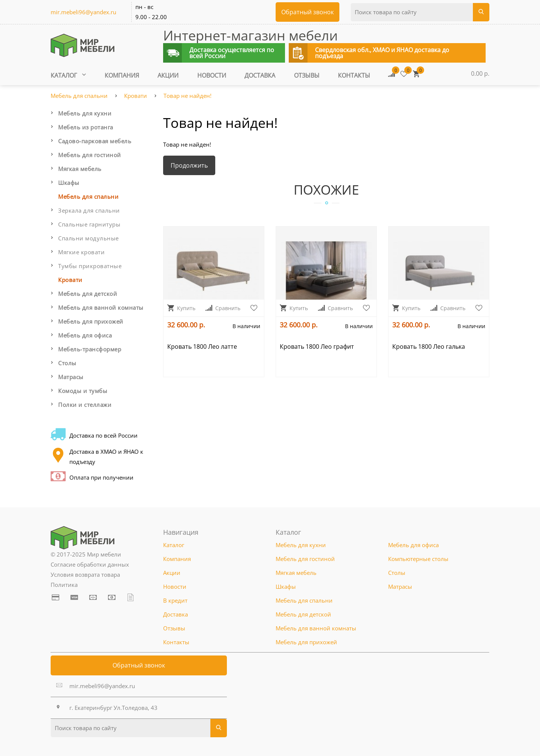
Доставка (260, 75)
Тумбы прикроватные (90, 266)
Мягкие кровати (81, 252)
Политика (64, 585)
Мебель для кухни (85, 113)
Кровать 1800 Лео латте (202, 346)
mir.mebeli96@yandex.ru (83, 12)
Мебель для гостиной (90, 155)
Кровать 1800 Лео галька (429, 346)
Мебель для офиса (85, 335)
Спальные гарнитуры (89, 224)
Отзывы (307, 75)
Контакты (354, 75)
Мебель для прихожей (91, 321)
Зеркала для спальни (89, 210)
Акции (168, 75)
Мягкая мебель (80, 169)
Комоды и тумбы (83, 391)
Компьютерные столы (418, 559)
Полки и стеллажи (85, 405)
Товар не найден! (187, 96)
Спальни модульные (88, 238)
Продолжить (189, 165)
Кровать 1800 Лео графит (317, 346)
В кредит (175, 600)
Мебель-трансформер (90, 349)
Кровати (136, 96)
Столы (67, 363)
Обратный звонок (139, 665)
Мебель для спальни (79, 96)
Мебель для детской (88, 294)
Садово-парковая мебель (95, 141)
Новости (212, 75)
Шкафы (69, 183)
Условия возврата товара (85, 574)
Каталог (68, 75)
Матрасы (71, 377)
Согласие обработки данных (90, 564)
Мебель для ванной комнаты (101, 307)
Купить (181, 308)
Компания (122, 75)
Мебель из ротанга (86, 127)
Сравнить (223, 308)
